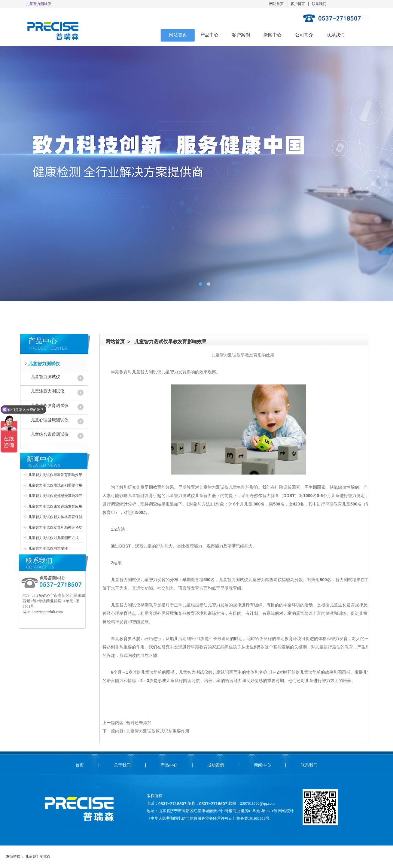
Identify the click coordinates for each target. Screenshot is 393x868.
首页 (80, 765)
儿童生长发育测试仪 (50, 406)
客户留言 (298, 4)
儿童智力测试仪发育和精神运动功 (55, 527)
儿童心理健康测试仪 (50, 420)
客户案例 (241, 35)
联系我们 (319, 4)
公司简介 (304, 35)
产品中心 (209, 35)
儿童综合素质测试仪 (50, 434)
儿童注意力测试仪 (47, 391)
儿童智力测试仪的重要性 (48, 548)
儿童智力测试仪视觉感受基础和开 (55, 496)
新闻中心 (273, 35)
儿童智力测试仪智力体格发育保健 (55, 517)
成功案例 (216, 765)
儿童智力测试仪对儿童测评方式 (53, 538)
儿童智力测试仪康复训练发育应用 (55, 506)
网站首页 (276, 4)
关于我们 (122, 765)
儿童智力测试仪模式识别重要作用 (55, 485)
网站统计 (286, 811)
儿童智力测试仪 (44, 364)
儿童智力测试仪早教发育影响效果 (55, 475)
